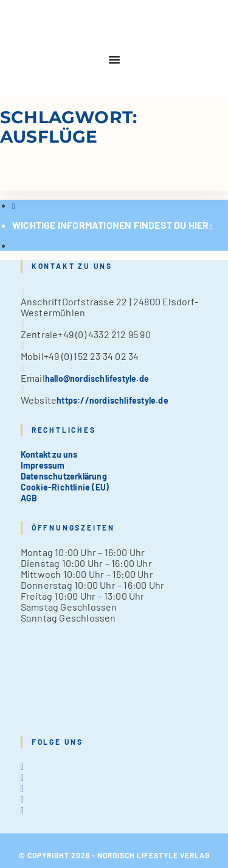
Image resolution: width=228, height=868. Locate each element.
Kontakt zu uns (49, 454)
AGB (29, 498)
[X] (22, 766)
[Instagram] (22, 788)
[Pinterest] (22, 799)
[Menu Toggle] (114, 59)
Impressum (43, 465)
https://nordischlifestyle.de (112, 400)
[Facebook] (22, 777)
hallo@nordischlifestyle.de (97, 378)
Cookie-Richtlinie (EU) (65, 487)
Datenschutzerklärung (64, 476)
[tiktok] (22, 810)
